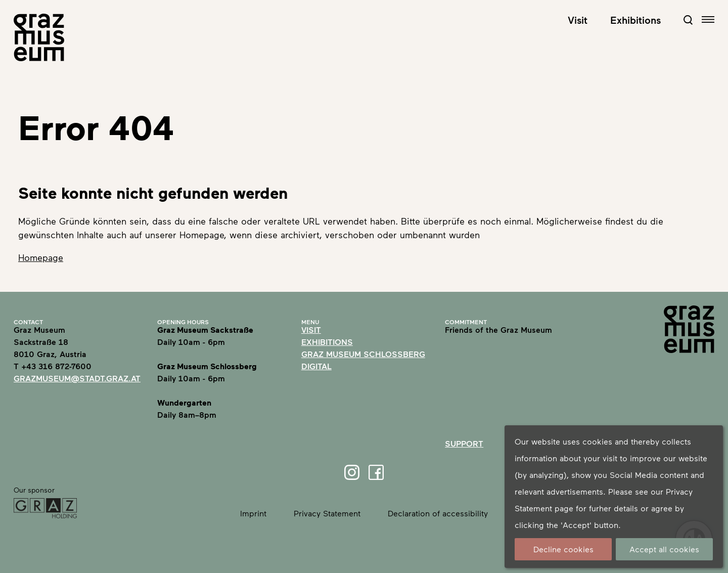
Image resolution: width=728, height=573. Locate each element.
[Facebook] (376, 472)
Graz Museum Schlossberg (363, 354)
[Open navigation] (708, 19)
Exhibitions (635, 20)
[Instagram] (352, 472)
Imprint (253, 513)
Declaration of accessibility (438, 513)
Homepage (41, 257)
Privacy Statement (327, 513)
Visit (578, 20)
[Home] (39, 37)
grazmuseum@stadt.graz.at (77, 378)
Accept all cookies (664, 549)
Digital (316, 366)
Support (464, 443)
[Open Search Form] (688, 20)
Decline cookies (563, 549)
